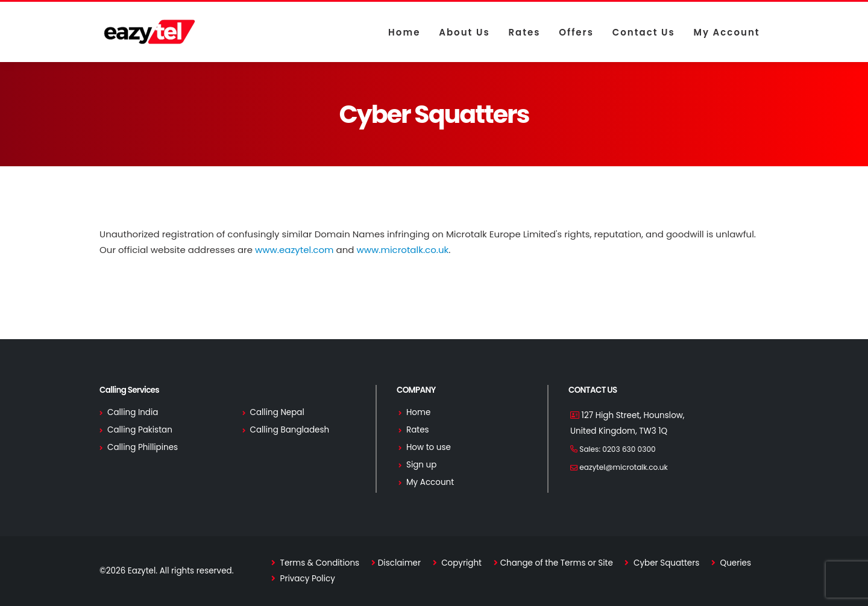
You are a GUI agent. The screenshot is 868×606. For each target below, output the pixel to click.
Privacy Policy (307, 579)
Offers (576, 32)
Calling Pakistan (140, 430)
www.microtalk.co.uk (402, 250)
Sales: (617, 449)
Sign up (421, 465)
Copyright (461, 563)
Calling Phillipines (143, 447)
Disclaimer (399, 563)
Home (404, 32)
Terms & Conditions (319, 563)
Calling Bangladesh (290, 430)
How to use (429, 447)
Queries (734, 563)
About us (464, 32)
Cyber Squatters (665, 563)
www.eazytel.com (294, 250)
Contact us (644, 32)
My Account (726, 32)
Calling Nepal (277, 412)
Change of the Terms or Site (557, 563)
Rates (524, 32)
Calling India (133, 412)
